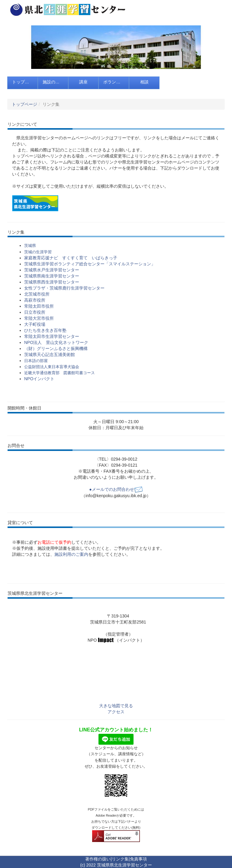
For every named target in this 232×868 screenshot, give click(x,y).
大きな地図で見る (116, 706)
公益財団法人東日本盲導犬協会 (52, 367)
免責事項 (138, 859)
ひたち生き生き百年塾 (45, 330)
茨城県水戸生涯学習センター (52, 270)
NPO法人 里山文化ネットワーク (56, 342)
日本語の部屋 (36, 361)
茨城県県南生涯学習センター (52, 276)
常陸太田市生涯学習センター (52, 336)
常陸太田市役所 (39, 306)
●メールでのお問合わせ (116, 489)
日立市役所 (35, 312)
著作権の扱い (98, 859)
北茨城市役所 (37, 294)
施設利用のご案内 (71, 554)
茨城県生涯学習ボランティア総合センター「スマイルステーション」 (90, 264)
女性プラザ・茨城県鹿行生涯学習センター (64, 288)
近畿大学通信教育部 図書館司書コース (60, 373)
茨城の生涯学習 (38, 252)
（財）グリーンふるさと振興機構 (56, 348)
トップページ (24, 104)
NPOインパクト (39, 379)
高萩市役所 (35, 300)
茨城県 (30, 246)
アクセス (116, 712)
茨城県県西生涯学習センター (52, 282)
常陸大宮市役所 (39, 318)
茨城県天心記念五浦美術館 (50, 355)
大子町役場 (35, 324)
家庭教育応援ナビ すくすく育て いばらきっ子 (71, 258)
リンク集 (120, 859)
